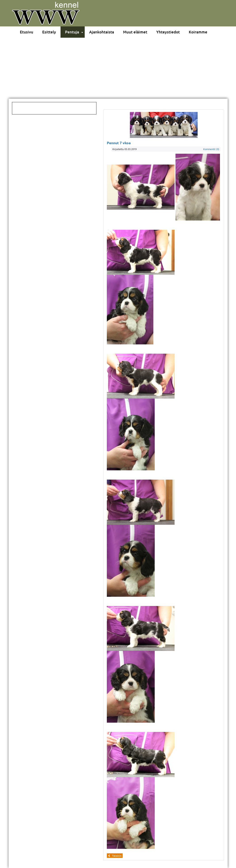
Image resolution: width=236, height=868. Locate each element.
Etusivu (27, 32)
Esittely (49, 32)
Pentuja (72, 32)
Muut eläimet (135, 32)
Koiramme (198, 32)
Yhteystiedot (168, 32)
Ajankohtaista (102, 32)
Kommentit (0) (211, 149)
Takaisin (115, 856)
